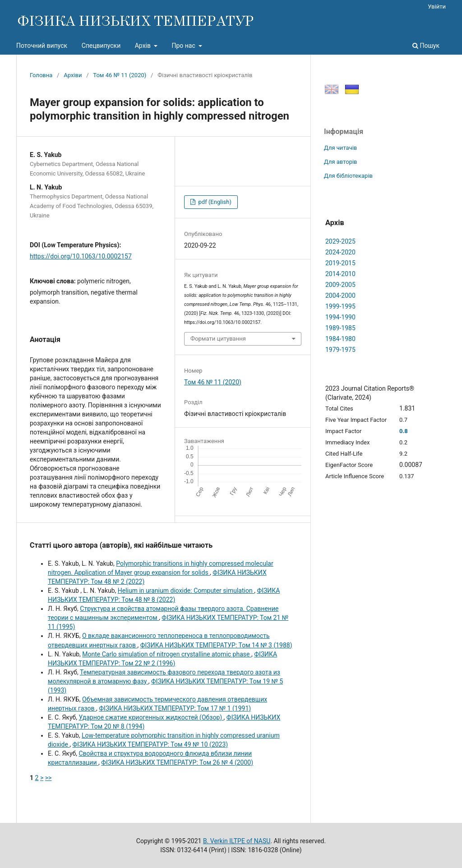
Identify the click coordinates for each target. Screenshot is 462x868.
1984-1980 (340, 339)
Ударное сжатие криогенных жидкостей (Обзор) (151, 717)
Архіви (73, 75)
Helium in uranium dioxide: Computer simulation (186, 591)
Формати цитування (218, 339)
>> (49, 778)
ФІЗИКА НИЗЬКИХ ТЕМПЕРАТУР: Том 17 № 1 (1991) (175, 708)
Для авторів (341, 162)
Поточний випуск (42, 46)
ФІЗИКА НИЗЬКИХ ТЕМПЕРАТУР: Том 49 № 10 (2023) (150, 744)
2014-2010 (340, 274)
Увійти (437, 7)
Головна (41, 75)
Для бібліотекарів (348, 176)
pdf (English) (214, 202)
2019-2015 (340, 263)
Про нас (184, 46)
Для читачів (340, 148)
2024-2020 (340, 252)
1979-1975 (340, 350)
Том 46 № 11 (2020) (120, 75)
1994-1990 (340, 317)
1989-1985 (340, 328)
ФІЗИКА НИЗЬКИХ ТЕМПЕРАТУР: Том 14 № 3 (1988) (216, 645)
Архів (144, 46)
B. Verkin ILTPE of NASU (237, 841)
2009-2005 (340, 285)
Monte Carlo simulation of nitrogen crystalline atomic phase (167, 654)
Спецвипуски (101, 46)
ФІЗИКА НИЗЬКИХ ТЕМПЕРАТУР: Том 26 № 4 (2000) (177, 762)
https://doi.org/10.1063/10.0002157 (81, 256)
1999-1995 (340, 306)
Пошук (426, 46)
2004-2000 (340, 295)
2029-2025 (340, 241)
